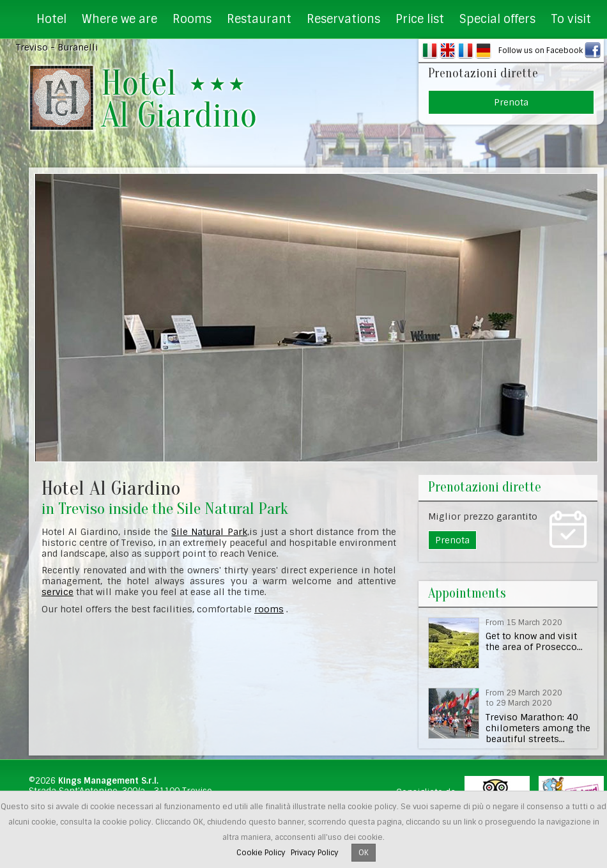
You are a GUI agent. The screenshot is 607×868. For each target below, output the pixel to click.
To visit (571, 19)
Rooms (192, 19)
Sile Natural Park (209, 532)
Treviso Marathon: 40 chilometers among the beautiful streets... (538, 728)
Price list (420, 19)
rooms (269, 609)
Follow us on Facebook (541, 50)
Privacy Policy (315, 853)
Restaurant (259, 19)
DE (483, 50)
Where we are (119, 19)
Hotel (51, 19)
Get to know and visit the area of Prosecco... (534, 641)
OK (364, 853)
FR (465, 50)
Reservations (343, 19)
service (58, 592)
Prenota (511, 102)
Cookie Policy (261, 853)
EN (448, 50)
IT (430, 50)
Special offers (497, 19)
